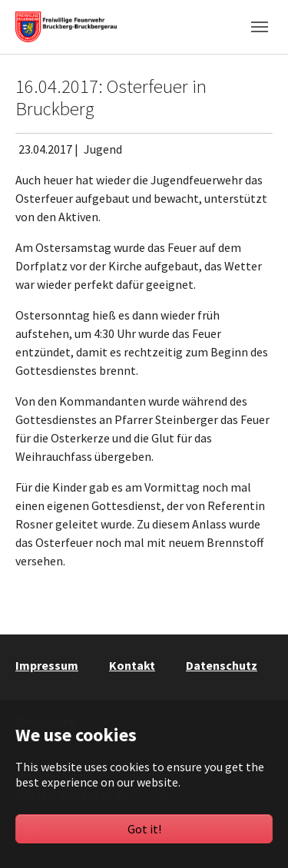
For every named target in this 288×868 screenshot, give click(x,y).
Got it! (144, 829)
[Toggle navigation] (260, 27)
